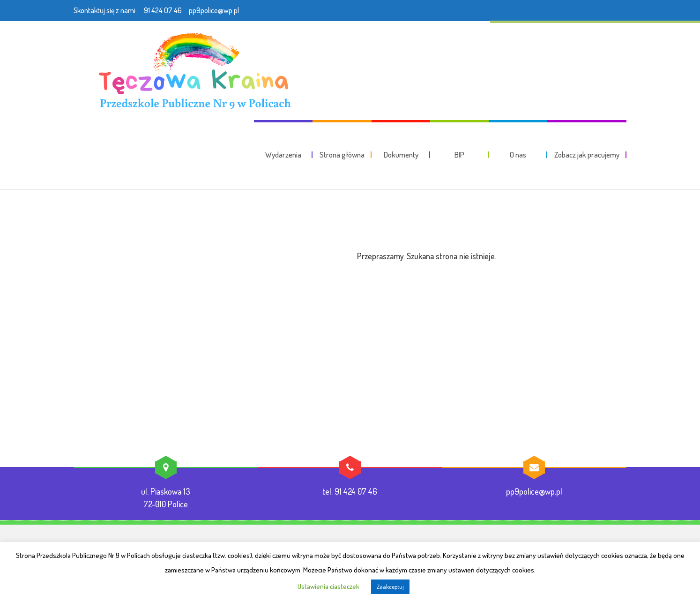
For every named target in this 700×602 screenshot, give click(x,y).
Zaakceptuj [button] (390, 587)
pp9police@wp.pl (214, 10)
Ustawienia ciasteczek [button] (328, 586)
